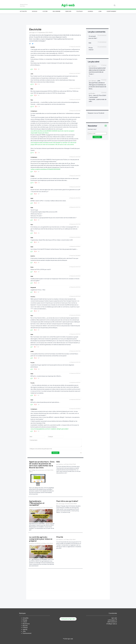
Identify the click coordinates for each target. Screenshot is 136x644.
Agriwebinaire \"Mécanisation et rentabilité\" (37, 503)
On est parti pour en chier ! (93, 37)
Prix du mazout (91, 49)
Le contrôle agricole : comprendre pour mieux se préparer (41, 539)
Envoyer (55, 453)
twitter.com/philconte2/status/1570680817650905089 (45, 169)
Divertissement (111, 11)
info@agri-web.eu (112, 624)
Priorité (60, 537)
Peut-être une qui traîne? (67, 501)
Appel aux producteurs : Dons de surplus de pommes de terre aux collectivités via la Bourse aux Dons (42, 465)
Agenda (90, 11)
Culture (45, 11)
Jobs (100, 11)
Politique (80, 11)
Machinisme (57, 11)
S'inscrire (97, 137)
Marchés (68, 11)
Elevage (35, 11)
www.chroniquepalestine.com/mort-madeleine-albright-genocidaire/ (49, 429)
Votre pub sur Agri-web (68, 619)
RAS (58, 462)
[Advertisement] (68, 19)
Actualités (23, 11)
